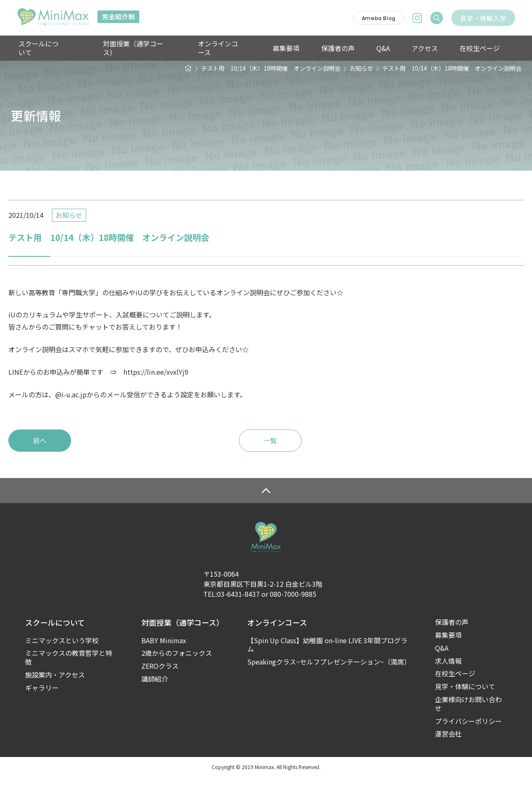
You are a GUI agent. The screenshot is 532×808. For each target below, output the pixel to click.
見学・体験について (465, 717)
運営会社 (448, 765)
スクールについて (43, 48)
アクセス (398, 48)
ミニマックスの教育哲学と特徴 (69, 689)
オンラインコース (218, 48)
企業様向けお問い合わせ (468, 735)
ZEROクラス (160, 697)
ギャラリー (42, 719)
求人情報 (448, 692)
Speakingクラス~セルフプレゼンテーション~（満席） (329, 693)
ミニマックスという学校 (62, 671)
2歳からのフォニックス (177, 684)
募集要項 (275, 48)
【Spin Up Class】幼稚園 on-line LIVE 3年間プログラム (327, 676)
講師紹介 (155, 710)
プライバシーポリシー (468, 752)
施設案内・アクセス (55, 706)
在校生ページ (448, 48)
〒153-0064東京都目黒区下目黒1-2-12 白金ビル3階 (263, 610)
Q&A (362, 48)
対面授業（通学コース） (138, 48)
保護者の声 (322, 48)
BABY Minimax (164, 671)
